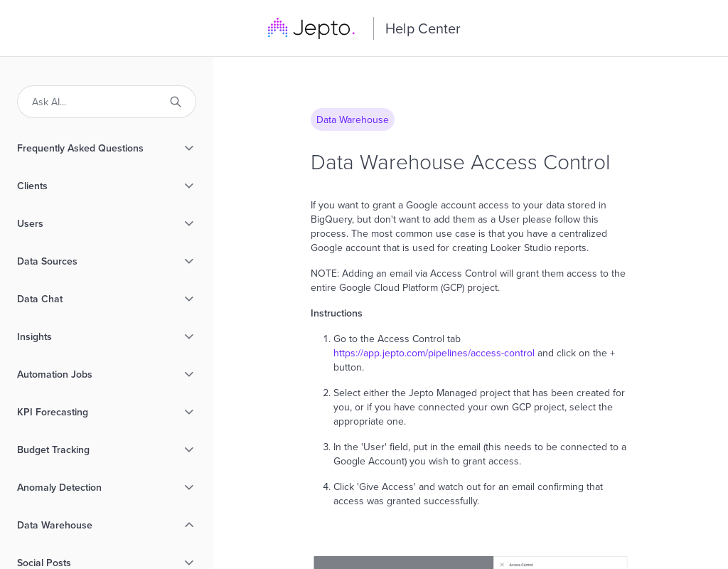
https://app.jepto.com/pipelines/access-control (434, 353)
